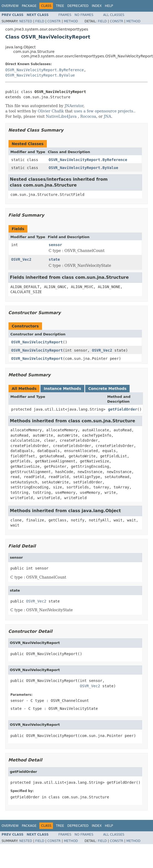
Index (97, 6)
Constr (54, 21)
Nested (26, 21)
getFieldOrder (123, 409)
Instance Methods (62, 389)
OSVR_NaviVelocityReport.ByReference (45, 70)
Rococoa (88, 116)
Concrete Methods (107, 389)
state (54, 259)
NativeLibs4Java (61, 116)
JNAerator (74, 106)
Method (71, 21)
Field (40, 21)
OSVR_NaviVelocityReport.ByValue (40, 75)
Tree (60, 6)
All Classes (114, 15)
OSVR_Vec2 (21, 259)
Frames (65, 15)
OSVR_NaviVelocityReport (37, 342)
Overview (10, 6)
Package (29, 6)
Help (109, 6)
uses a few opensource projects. (104, 111)
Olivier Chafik (51, 111)
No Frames (84, 15)
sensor (55, 245)
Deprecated (78, 6)
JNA (107, 116)
